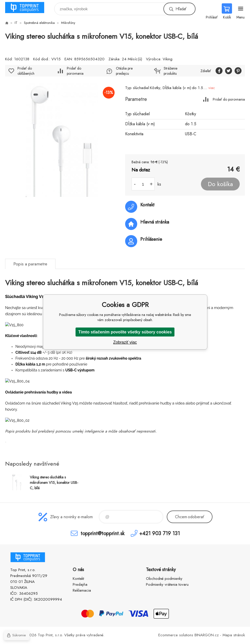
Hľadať (181, 9)
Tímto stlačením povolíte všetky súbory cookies (125, 332)
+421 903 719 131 (160, 533)
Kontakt (78, 579)
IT (16, 23)
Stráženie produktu (170, 71)
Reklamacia (82, 590)
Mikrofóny (68, 23)
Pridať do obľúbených (26, 71)
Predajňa (80, 584)
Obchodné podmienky (164, 579)
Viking (168, 59)
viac (212, 88)
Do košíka (220, 184)
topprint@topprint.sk (103, 533)
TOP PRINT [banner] (28, 8)
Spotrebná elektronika (39, 23)
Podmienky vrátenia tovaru (167, 584)
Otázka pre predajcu (124, 71)
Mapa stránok (234, 635)
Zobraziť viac (125, 342)
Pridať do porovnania (229, 99)
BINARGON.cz (207, 635)
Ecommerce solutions (176, 635)
